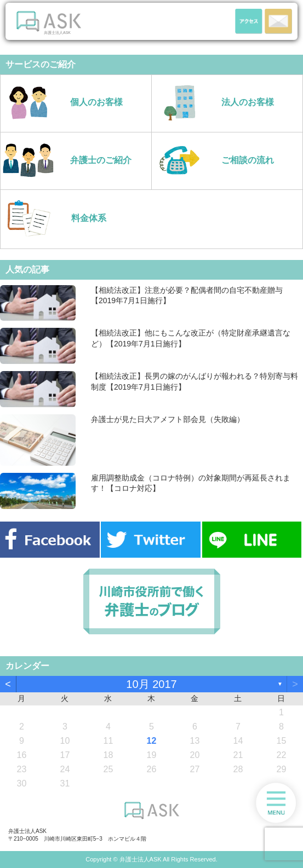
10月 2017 (151, 684)
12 (152, 741)
